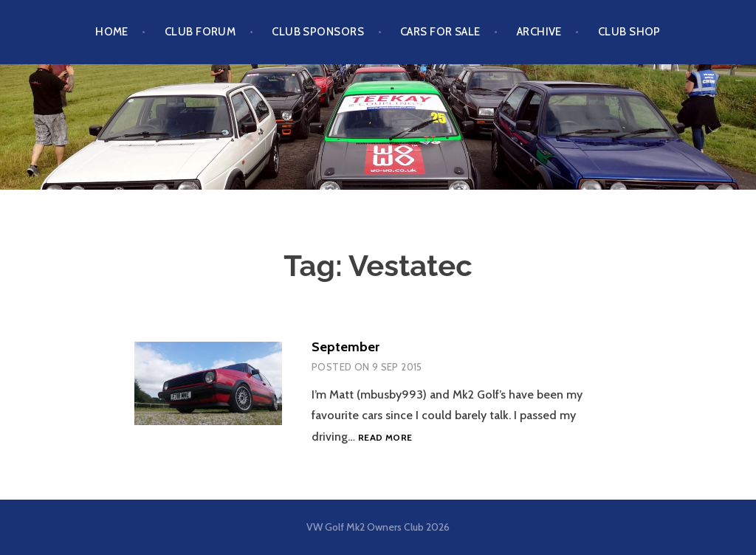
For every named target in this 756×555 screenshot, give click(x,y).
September (346, 347)
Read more (385, 437)
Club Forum (200, 32)
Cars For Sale (440, 32)
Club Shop (629, 32)
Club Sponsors (318, 32)
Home (112, 32)
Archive (539, 32)
